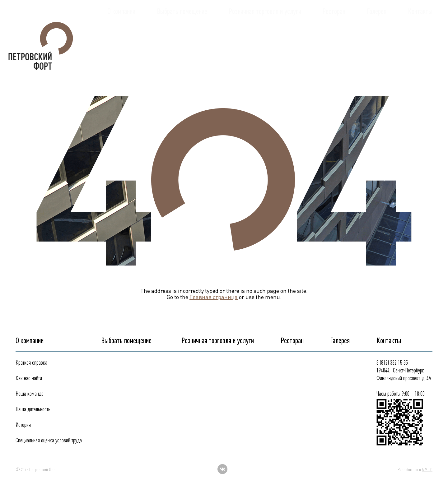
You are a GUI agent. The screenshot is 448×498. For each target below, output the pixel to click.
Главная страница (214, 297)
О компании (121, 35)
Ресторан (334, 35)
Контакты (420, 35)
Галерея (377, 35)
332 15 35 (417, 15)
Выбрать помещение (182, 35)
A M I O (427, 469)
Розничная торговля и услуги (265, 35)
